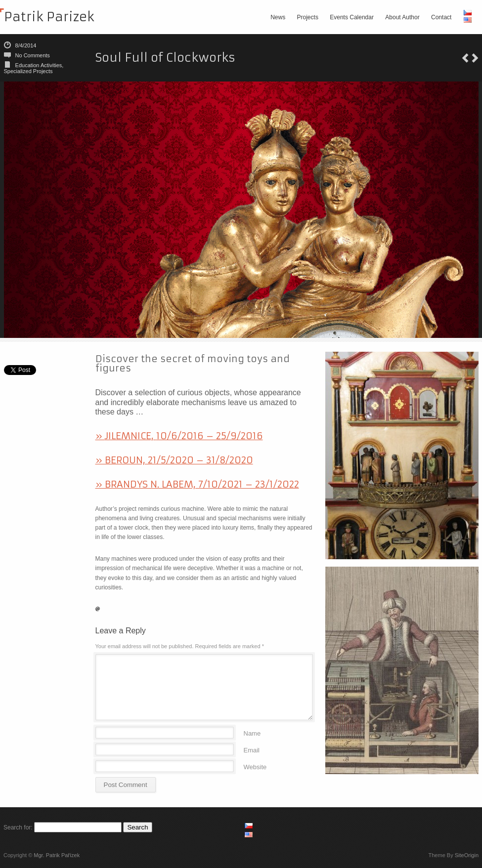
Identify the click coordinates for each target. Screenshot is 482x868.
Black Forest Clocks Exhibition (465, 58)
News (278, 17)
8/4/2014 (26, 45)
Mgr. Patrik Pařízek (57, 855)
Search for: (18, 827)
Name (252, 733)
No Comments (33, 55)
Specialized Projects (28, 71)
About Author (402, 17)
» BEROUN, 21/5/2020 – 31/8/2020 (174, 460)
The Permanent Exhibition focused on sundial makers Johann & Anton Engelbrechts (475, 58)
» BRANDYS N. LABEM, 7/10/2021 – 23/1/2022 (197, 484)
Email (252, 750)
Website (255, 766)
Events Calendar (352, 17)
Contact (441, 17)
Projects (308, 17)
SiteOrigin (467, 855)
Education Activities (39, 65)
